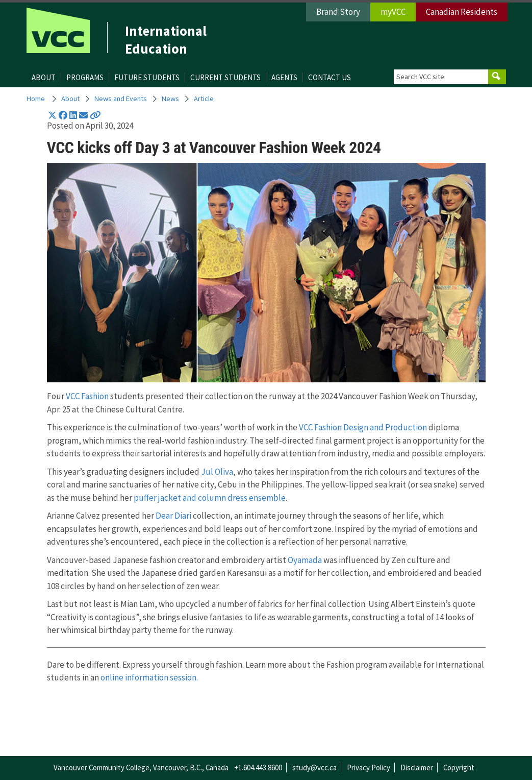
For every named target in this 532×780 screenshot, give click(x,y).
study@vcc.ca (314, 767)
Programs (85, 77)
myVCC (393, 12)
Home (36, 99)
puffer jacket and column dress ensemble (210, 498)
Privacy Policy (369, 767)
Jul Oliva (217, 472)
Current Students (225, 77)
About (44, 77)
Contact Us (330, 77)
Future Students (147, 77)
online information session (148, 677)
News (170, 99)
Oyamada (305, 560)
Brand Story (338, 12)
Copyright (459, 767)
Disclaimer (417, 767)
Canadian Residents (462, 12)
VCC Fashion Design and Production (364, 427)
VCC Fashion (87, 396)
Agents (284, 77)
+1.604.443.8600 (258, 767)
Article (204, 99)
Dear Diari (173, 516)
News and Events (121, 99)
